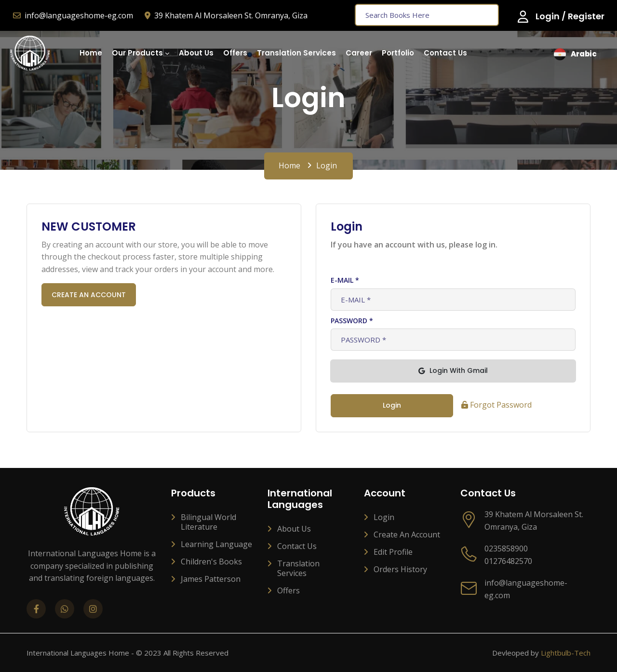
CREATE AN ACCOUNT (89, 295)
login (392, 405)
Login (384, 517)
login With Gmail (453, 370)
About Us (294, 529)
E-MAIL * (345, 280)
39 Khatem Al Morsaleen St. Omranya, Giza (226, 15)
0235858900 (506, 549)
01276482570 (508, 561)
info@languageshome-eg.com (73, 15)
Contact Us (297, 546)
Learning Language (216, 544)
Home (289, 165)
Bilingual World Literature (208, 522)
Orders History (400, 569)
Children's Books (211, 562)
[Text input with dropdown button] (427, 15)
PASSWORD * (352, 321)
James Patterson (211, 579)
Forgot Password (496, 405)
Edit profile (393, 552)
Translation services (298, 568)
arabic (575, 54)
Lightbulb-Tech (566, 653)
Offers (288, 590)
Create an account (407, 535)
